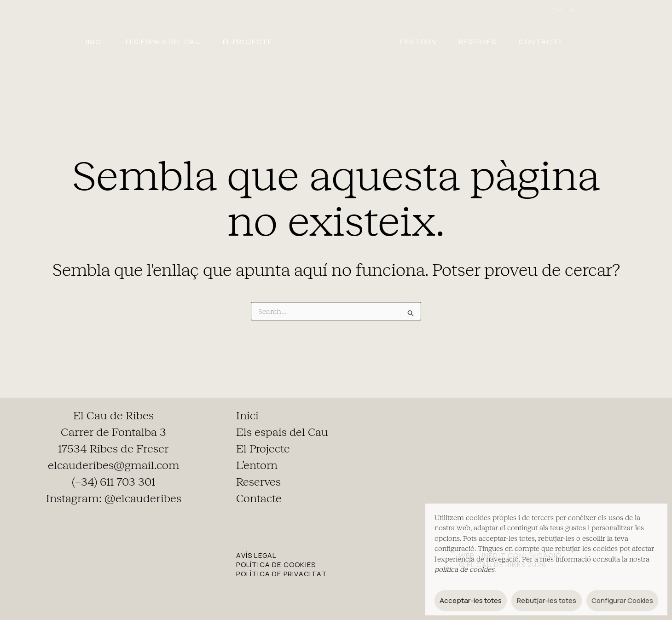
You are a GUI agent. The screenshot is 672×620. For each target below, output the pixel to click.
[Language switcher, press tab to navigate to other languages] (562, 10)
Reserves (486, 42)
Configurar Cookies (622, 600)
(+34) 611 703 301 (113, 482)
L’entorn (421, 42)
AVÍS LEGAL (256, 555)
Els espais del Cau (155, 42)
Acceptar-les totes (471, 600)
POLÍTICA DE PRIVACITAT (281, 574)
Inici (81, 42)
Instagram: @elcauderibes (114, 498)
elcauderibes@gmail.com (114, 465)
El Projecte (245, 42)
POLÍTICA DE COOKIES (276, 565)
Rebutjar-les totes (547, 600)
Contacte (554, 42)
